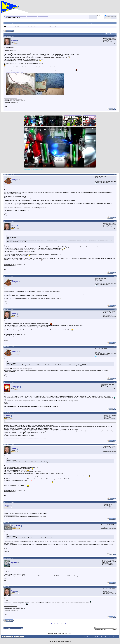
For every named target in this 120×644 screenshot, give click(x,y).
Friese (14, 40)
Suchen (109, 23)
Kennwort (92, 18)
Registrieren (14, 23)
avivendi (7, 416)
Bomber (15, 179)
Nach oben (116, 637)
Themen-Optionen (110, 34)
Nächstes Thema (65, 624)
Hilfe (30, 23)
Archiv (99, 637)
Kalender (67, 23)
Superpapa (15, 387)
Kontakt (86, 637)
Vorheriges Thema (56, 624)
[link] (27, 130)
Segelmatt (16, 526)
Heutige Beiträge (88, 23)
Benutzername (93, 16)
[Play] (73, 121)
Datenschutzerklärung (107, 637)
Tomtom (14, 562)
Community (46, 23)
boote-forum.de (92, 637)
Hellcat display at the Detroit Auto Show (45, 130)
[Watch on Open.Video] (30, 165)
